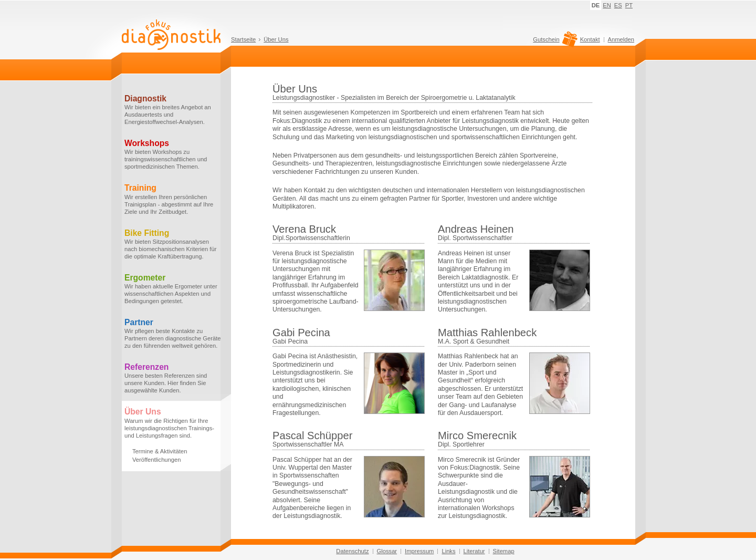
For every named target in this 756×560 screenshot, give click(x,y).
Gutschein (554, 42)
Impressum (419, 551)
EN (607, 5)
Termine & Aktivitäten (160, 451)
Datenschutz (352, 551)
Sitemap (504, 551)
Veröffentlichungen (156, 460)
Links (448, 551)
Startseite (243, 39)
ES (618, 5)
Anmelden (621, 39)
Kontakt (590, 39)
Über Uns (276, 39)
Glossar (387, 551)
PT (629, 5)
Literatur (474, 551)
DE (596, 5)
